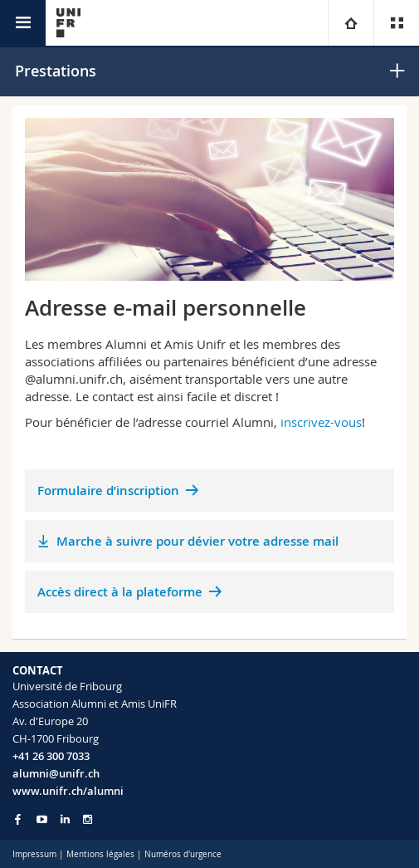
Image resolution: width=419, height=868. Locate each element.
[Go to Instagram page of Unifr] (88, 819)
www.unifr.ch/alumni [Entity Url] (68, 791)
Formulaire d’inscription (108, 490)
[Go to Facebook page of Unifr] (18, 819)
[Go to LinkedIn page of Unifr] (65, 819)
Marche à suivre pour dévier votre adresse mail (197, 541)
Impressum (34, 854)
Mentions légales (100, 854)
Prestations (56, 71)
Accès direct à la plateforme (120, 592)
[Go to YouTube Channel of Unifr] (42, 819)
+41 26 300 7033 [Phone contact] (51, 756)
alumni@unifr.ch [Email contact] (56, 773)
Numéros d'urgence (183, 854)
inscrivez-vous (321, 422)
